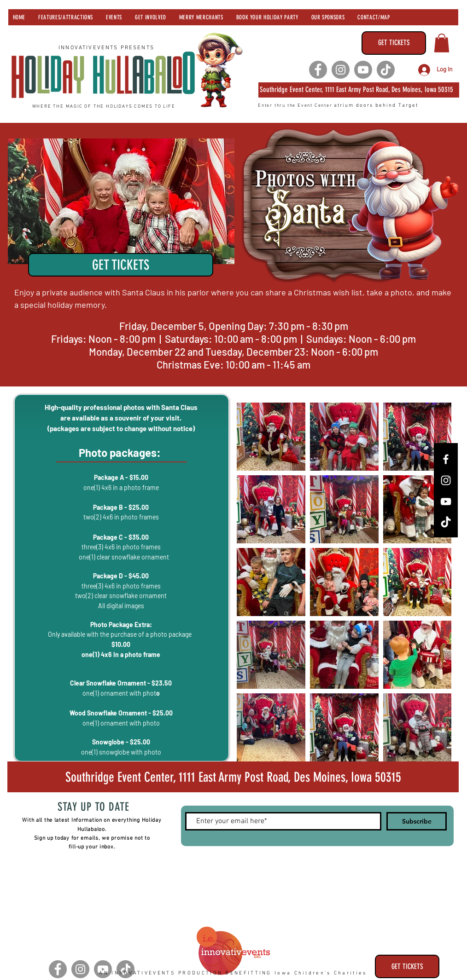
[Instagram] (341, 70)
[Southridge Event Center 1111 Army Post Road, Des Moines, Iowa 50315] (233, 777)
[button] (442, 43)
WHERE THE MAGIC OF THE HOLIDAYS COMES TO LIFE (104, 107)
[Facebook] (318, 70)
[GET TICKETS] (394, 43)
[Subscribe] (417, 821)
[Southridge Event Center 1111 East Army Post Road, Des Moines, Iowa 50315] (359, 90)
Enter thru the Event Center (296, 106)
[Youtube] (363, 70)
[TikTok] (386, 70)
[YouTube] (446, 502)
